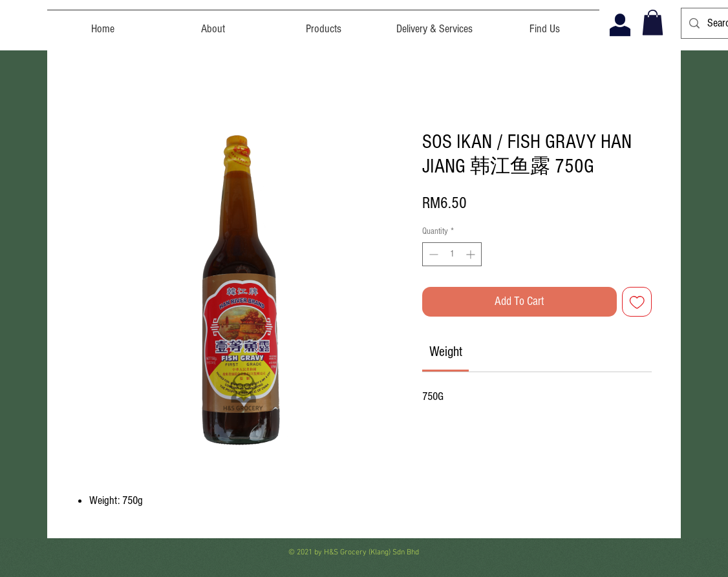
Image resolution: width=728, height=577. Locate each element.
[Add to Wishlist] (637, 302)
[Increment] (472, 254)
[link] (446, 352)
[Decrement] (432, 254)
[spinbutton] (452, 254)
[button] (653, 22)
